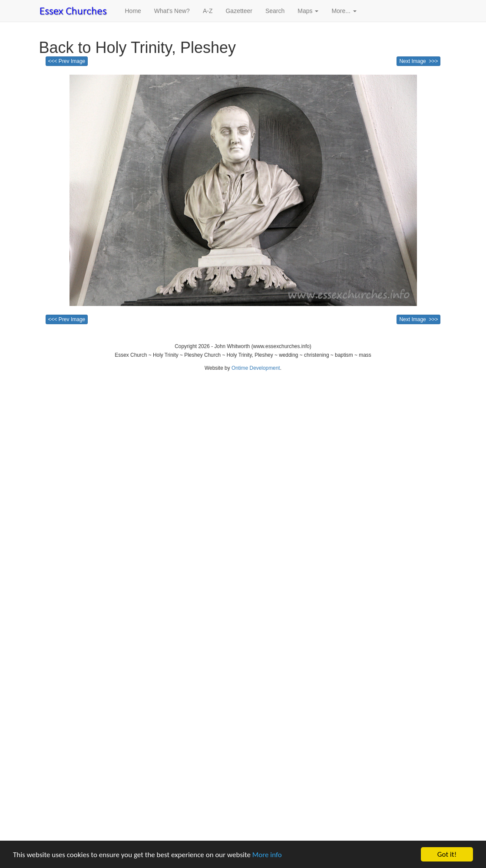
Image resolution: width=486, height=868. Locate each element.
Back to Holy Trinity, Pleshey (138, 48)
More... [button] (344, 11)
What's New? (172, 11)
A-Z (208, 11)
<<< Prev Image (67, 61)
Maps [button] (308, 11)
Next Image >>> (418, 61)
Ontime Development (256, 368)
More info (267, 855)
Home (133, 11)
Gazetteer (239, 11)
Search (275, 11)
